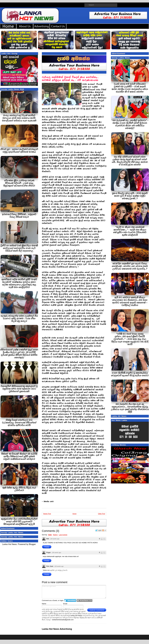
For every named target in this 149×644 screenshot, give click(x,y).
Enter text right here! (74, 592)
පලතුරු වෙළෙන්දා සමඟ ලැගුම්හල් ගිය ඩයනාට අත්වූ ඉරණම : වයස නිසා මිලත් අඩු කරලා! (19, 318)
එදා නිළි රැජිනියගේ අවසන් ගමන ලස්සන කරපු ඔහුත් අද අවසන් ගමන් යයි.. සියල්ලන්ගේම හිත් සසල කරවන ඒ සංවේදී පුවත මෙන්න (130, 161)
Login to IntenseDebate (70, 600)
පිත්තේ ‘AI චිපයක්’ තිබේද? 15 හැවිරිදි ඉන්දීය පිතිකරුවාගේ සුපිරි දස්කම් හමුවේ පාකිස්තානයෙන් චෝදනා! (19, 456)
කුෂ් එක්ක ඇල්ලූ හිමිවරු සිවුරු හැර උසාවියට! (19, 489)
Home (74, 514)
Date (50, 535)
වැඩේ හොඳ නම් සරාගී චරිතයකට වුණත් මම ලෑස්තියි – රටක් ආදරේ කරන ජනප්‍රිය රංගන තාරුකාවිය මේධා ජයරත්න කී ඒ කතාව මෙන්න (130, 88)
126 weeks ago (55, 539)
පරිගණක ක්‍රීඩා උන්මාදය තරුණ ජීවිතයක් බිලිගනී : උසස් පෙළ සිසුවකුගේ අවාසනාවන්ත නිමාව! (19, 183)
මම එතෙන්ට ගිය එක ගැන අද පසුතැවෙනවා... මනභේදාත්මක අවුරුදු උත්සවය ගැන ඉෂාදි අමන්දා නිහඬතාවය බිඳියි (130, 408)
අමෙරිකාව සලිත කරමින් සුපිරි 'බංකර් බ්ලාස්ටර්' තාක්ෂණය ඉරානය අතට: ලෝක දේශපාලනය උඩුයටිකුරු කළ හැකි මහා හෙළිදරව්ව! (19, 283)
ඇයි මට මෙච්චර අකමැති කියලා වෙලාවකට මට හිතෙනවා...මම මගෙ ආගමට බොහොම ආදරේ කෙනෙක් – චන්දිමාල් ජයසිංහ (130, 301)
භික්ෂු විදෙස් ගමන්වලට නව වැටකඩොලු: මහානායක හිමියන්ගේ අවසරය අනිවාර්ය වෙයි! (19, 423)
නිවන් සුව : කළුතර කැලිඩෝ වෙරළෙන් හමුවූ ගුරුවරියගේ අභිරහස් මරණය (19, 151)
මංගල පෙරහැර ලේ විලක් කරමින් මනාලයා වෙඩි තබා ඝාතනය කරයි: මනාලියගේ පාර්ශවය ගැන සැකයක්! (19, 118)
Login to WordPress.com (84, 600)
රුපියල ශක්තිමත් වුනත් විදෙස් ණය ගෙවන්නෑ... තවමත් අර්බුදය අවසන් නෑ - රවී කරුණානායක (70, 79)
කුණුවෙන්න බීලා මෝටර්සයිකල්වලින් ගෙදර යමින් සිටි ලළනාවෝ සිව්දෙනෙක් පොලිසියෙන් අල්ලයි (19, 522)
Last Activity (63, 535)
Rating (55, 535)
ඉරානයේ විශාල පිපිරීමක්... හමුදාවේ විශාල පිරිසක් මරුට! (19, 216)
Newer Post (47, 514)
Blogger (32, 544)
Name (44, 604)
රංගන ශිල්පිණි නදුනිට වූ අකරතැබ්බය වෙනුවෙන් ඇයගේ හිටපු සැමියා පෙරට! (130, 374)
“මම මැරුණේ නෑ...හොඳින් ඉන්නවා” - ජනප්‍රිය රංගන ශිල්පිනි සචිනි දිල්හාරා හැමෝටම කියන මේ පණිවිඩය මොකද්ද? (130, 124)
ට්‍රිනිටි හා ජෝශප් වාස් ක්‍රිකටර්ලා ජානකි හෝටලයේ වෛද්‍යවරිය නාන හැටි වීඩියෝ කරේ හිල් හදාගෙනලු (19, 248)
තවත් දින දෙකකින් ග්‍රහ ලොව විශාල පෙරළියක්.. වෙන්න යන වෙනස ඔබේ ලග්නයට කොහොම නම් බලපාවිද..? (130, 266)
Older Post (102, 514)
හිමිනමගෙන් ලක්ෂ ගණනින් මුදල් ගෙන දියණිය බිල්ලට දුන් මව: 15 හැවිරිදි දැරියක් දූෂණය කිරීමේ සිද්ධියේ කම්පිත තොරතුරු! (19, 354)
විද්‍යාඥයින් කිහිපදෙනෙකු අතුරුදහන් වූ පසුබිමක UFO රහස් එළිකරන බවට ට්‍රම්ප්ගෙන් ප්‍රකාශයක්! (19, 389)
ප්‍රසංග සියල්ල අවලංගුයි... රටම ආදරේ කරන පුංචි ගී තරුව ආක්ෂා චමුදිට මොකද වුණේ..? (130, 196)
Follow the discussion (104, 530)
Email (65, 604)
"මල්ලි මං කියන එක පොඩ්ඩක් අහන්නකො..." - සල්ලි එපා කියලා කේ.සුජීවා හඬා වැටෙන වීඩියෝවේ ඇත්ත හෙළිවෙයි (130, 231)
